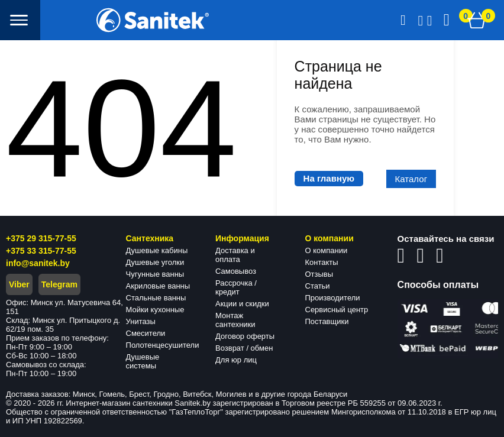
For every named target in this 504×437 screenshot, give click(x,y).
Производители (333, 298)
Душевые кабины (157, 250)
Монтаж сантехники (235, 320)
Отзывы (319, 274)
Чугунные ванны (155, 274)
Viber (19, 284)
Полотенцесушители (163, 345)
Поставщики (327, 321)
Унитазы (141, 321)
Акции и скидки (242, 304)
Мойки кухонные (155, 310)
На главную (329, 178)
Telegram (59, 284)
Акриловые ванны (158, 286)
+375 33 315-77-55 (41, 251)
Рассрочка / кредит (236, 287)
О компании (327, 250)
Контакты (322, 262)
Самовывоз (236, 271)
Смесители (146, 333)
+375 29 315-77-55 (41, 238)
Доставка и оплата (235, 255)
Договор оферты (245, 336)
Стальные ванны (156, 298)
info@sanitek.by (38, 263)
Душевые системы (143, 361)
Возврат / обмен (244, 348)
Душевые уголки (155, 262)
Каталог (411, 179)
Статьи (318, 286)
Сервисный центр (337, 310)
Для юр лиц (236, 360)
